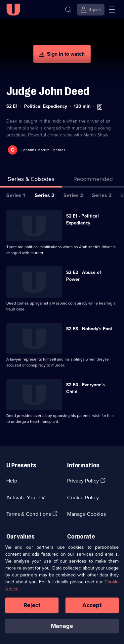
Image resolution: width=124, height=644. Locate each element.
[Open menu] (112, 10)
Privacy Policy (83, 481)
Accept (92, 607)
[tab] (93, 180)
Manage (62, 628)
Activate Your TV (26, 498)
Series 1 (16, 195)
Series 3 (102, 195)
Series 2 (45, 195)
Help (12, 481)
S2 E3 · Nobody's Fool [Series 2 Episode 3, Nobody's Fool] (89, 329)
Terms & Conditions (29, 514)
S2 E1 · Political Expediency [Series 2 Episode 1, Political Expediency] (83, 220)
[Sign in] (91, 10)
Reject (32, 607)
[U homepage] (13, 10)
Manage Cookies (86, 514)
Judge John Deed (48, 91)
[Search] (68, 10)
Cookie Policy (83, 498)
